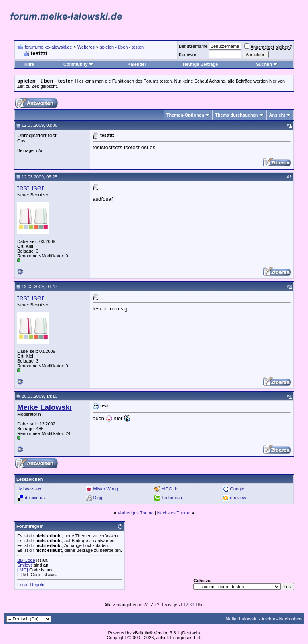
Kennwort (188, 55)
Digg (98, 498)
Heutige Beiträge (200, 64)
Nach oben (290, 619)
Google (237, 489)
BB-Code (26, 560)
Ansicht (277, 115)
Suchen (267, 64)
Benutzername (193, 46)
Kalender (137, 64)
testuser (30, 188)
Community (78, 64)
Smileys (25, 565)
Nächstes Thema (174, 513)
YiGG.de (170, 489)
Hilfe (29, 64)
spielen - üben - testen (122, 47)
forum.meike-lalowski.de (49, 47)
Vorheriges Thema (136, 513)
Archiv (268, 619)
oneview (238, 498)
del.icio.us (35, 498)
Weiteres (86, 47)
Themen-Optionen (185, 115)
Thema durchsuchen (237, 115)
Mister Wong (106, 489)
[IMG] (23, 570)
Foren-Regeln (31, 585)
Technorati (172, 498)
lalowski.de (30, 488)
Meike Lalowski (241, 619)
